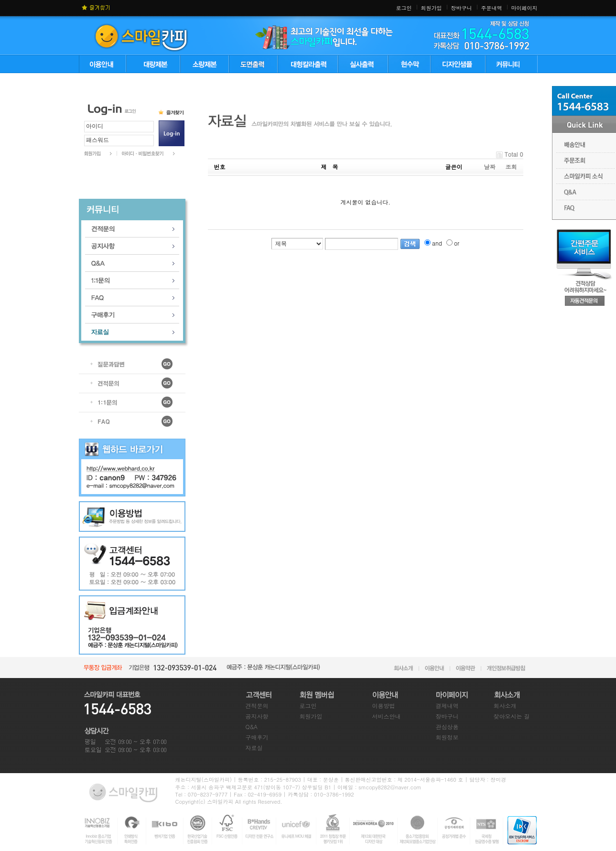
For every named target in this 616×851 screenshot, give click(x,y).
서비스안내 (387, 716)
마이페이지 (524, 8)
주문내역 (492, 8)
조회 (511, 167)
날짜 (490, 167)
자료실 (254, 748)
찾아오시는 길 (512, 716)
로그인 (404, 8)
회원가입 (432, 8)
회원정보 (447, 737)
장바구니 (462, 8)
